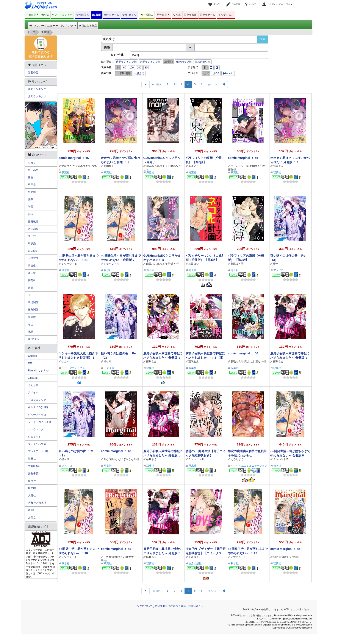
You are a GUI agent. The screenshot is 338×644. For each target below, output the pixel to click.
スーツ (32, 236)
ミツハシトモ (69, 264)
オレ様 (32, 273)
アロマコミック (37, 400)
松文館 (32, 488)
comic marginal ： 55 (243, 158)
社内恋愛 (33, 229)
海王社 (150, 172)
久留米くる (195, 557)
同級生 (32, 266)
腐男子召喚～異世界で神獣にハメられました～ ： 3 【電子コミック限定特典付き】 (205, 358)
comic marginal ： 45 (285, 549)
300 (147, 68)
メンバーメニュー (46, 26)
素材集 (45, 15)
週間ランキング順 (126, 62)
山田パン (151, 264)
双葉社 (66, 172)
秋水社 (66, 270)
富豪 (31, 288)
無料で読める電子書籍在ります (41, 48)
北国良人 (67, 166)
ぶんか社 (33, 385)
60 (125, 68)
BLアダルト (35, 339)
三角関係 (33, 310)
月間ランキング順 (150, 62)
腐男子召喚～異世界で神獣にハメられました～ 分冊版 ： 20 (163, 358)
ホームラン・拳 (240, 166)
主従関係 (33, 302)
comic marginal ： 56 (74, 158)
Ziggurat (33, 378)
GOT (31, 363)
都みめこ (151, 166)
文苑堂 (32, 518)
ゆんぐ (65, 362)
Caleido (32, 356)
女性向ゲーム (111, 15)
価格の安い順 (184, 62)
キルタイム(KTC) (38, 407)
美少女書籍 (190, 15)
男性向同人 (163, 15)
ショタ (32, 163)
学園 (31, 207)
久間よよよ (248, 362)
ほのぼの (33, 251)
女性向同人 (83, 15)
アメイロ (279, 270)
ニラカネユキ (80, 166)
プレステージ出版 (38, 451)
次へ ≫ (212, 84)
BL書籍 (96, 15)
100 (131, 68)
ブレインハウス (37, 444)
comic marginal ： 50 (243, 353)
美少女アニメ (226, 15)
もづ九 (93, 166)
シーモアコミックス (73, 368)
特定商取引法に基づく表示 (170, 606)
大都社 (32, 495)
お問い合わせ (196, 606)
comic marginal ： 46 (116, 549)
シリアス (33, 258)
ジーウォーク (36, 429)
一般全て (139, 73)
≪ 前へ (157, 84)
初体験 (32, 317)
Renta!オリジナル (38, 371)
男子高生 (33, 170)
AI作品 (177, 15)
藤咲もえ (151, 362)
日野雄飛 (109, 557)
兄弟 (31, 332)
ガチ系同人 (147, 15)
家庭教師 (33, 222)
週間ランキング (37, 89)
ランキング (68, 26)
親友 (31, 177)
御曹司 (32, 280)
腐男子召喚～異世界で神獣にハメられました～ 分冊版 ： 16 (163, 553)
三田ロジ (194, 264)
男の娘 (32, 192)
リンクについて (143, 606)
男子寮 (32, 185)
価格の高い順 (203, 62)
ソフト (56, 15)
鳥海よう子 (164, 166)
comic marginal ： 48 (116, 451)
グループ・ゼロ (37, 415)
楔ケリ (277, 264)
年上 (31, 324)
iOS (216, 73)
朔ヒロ (259, 362)
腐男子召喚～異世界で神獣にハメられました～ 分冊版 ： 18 (163, 455)
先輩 (31, 199)
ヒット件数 (117, 55)
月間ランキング (37, 96)
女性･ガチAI (129, 15)
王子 (31, 295)
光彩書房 (33, 473)
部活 (31, 214)
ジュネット (34, 437)
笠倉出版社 (195, 563)
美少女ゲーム (207, 15)
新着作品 (33, 73)
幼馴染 (32, 244)
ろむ (106, 459)
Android (228, 73)
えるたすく (237, 459)
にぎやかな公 (128, 459)
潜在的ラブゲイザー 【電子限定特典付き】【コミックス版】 (206, 553)
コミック (67, 15)
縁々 (173, 264)
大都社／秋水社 (37, 503)
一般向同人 (32, 15)
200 (139, 68)
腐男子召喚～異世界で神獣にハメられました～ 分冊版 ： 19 (290, 358)
